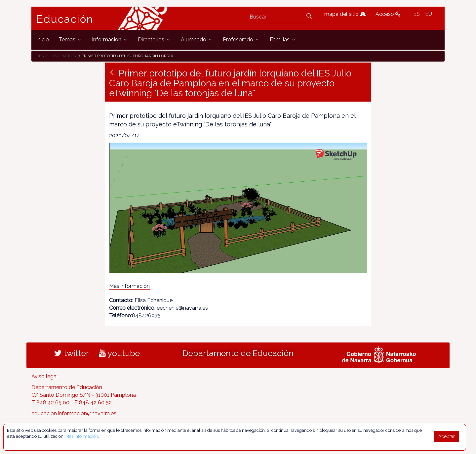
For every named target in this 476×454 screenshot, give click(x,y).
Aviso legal (45, 376)
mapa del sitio (345, 14)
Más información (129, 286)
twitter (72, 353)
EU (429, 14)
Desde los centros (56, 56)
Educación (65, 19)
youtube (119, 353)
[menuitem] (43, 40)
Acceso (388, 14)
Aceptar (447, 436)
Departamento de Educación (238, 353)
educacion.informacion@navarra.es (74, 413)
